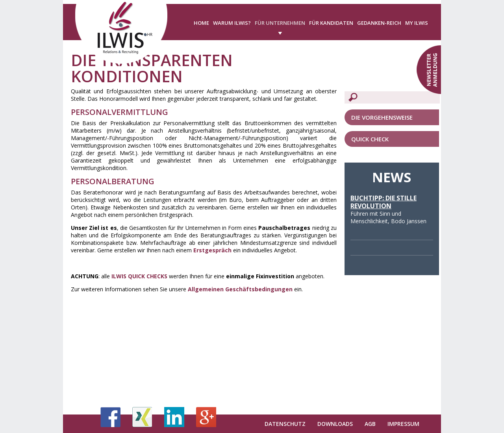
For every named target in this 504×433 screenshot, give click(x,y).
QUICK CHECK (370, 139)
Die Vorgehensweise (382, 117)
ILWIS (120, 276)
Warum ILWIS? (232, 23)
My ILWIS (417, 23)
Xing (142, 417)
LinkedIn (174, 417)
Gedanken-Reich (379, 23)
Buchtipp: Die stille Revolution (384, 202)
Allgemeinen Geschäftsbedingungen (240, 289)
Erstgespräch (212, 250)
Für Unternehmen (280, 23)
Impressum (403, 424)
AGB (370, 424)
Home (201, 23)
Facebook (110, 417)
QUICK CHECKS (148, 276)
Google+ (206, 417)
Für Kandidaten (331, 23)
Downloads (335, 424)
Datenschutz (285, 424)
